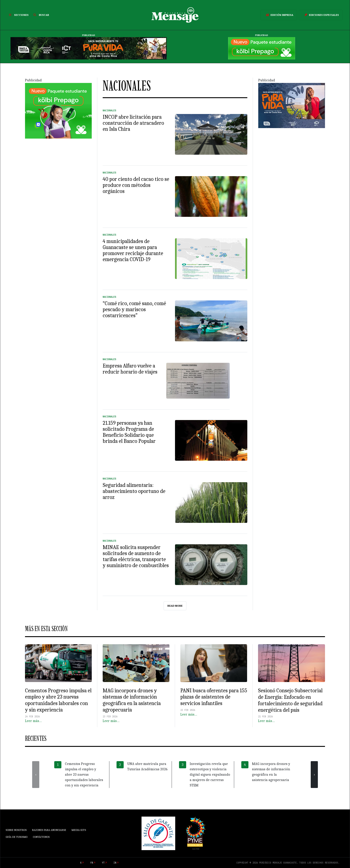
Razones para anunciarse (49, 830)
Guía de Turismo (17, 837)
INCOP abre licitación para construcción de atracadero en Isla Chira (133, 123)
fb (92, 863)
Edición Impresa (279, 15)
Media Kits (79, 830)
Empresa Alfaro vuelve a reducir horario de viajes (130, 369)
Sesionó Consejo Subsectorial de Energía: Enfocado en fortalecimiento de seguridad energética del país (290, 700)
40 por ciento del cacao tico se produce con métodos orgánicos (136, 185)
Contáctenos (41, 837)
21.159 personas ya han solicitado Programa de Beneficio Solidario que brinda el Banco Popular (129, 432)
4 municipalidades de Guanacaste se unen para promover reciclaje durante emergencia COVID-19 (133, 250)
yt (103, 863)
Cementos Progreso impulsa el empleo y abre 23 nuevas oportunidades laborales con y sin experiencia (58, 700)
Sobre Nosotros (16, 830)
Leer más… (33, 721)
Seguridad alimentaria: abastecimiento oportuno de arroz (134, 491)
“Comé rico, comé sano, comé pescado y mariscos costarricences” (134, 309)
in (115, 863)
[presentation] (36, 775)
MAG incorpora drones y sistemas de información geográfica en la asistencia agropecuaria (132, 700)
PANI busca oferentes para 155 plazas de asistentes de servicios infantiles (214, 697)
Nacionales (109, 111)
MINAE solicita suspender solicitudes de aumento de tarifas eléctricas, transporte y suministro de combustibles (136, 556)
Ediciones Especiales (321, 15)
